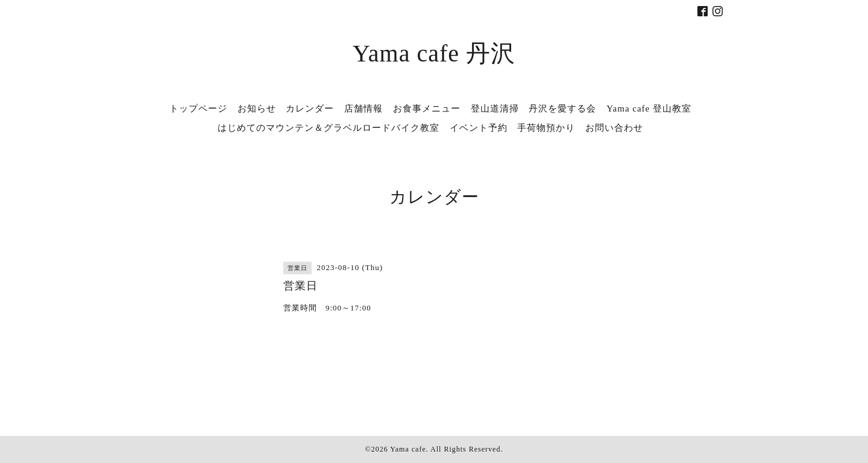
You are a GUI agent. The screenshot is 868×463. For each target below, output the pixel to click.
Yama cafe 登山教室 (649, 109)
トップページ (198, 109)
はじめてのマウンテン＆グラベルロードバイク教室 (329, 128)
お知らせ (257, 109)
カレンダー (310, 109)
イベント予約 (479, 128)
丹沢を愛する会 (562, 109)
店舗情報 (363, 109)
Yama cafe (408, 449)
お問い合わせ (614, 128)
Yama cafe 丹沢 (434, 53)
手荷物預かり (546, 128)
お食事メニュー (427, 109)
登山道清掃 (495, 109)
